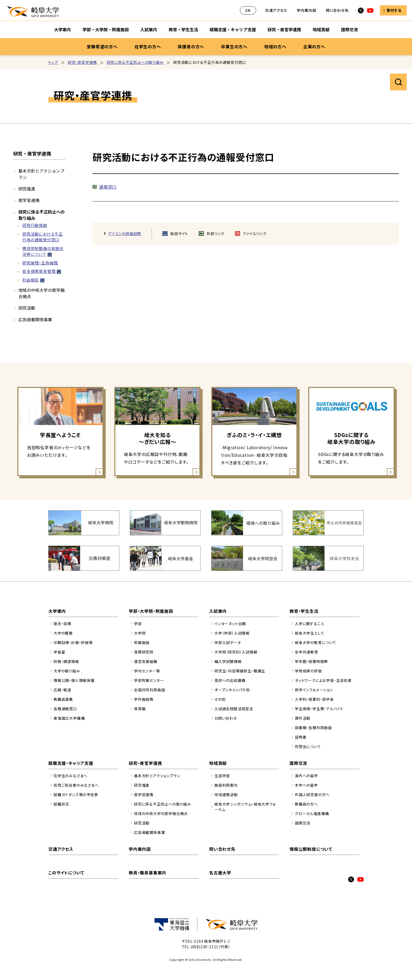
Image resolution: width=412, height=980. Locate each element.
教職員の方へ (306, 804)
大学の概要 (63, 633)
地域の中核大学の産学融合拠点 (42, 293)
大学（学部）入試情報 (232, 633)
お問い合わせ (226, 718)
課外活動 (303, 718)
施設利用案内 (226, 785)
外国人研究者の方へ (312, 795)
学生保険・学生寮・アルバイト (319, 709)
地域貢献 (218, 763)
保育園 (140, 709)
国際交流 (298, 763)
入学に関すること (309, 624)
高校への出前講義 (230, 680)
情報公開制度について (311, 849)
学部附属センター (149, 680)
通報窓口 (108, 187)
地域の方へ (275, 46)
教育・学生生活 (304, 611)
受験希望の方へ (102, 46)
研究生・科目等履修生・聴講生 (240, 671)
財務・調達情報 (66, 661)
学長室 (59, 652)
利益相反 (31, 280)
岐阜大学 (33, 12)
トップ (53, 62)
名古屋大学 (220, 873)
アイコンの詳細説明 (125, 234)
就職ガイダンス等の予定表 (76, 795)
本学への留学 (306, 785)
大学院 (140, 633)
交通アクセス (276, 10)
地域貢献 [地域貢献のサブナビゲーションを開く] (321, 29)
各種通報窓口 (65, 709)
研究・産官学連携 (82, 62)
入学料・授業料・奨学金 (314, 699)
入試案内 (218, 611)
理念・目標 (62, 624)
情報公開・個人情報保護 (74, 680)
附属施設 (142, 642)
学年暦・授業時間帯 (311, 661)
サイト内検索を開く (398, 82)
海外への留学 (306, 776)
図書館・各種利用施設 (313, 728)
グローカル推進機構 (312, 813)
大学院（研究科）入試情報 (236, 652)
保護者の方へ (191, 46)
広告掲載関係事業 (35, 319)
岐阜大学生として (310, 633)
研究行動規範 (35, 225)
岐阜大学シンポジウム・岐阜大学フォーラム (245, 807)
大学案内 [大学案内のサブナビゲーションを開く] (63, 29)
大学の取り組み (67, 671)
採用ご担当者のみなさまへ (76, 785)
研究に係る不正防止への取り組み (135, 62)
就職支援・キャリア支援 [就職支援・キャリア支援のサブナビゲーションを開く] (233, 29)
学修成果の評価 (308, 671)
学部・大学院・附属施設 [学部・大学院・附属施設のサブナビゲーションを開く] (106, 29)
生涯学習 (222, 776)
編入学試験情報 (228, 661)
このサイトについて (66, 873)
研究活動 (27, 308)
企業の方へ (314, 46)
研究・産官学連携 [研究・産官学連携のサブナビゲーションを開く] (284, 29)
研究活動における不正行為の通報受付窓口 (43, 237)
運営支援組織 (146, 661)
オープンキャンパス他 (232, 690)
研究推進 (27, 189)
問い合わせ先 (337, 10)
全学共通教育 (307, 652)
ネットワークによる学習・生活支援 (323, 680)
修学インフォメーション (314, 690)
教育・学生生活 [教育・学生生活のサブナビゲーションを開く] (183, 29)
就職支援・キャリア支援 (71, 763)
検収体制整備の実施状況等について (43, 251)
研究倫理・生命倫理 (40, 263)
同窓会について (308, 746)
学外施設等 (144, 699)
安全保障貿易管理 (39, 271)
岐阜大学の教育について (316, 642)
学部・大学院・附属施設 (151, 611)
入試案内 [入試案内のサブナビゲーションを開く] (149, 29)
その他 (220, 699)
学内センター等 (147, 671)
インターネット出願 (230, 624)
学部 (138, 624)
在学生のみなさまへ (71, 776)
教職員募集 (63, 699)
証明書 (301, 737)
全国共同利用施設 (150, 690)
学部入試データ (228, 642)
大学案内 (57, 611)
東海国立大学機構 (69, 718)
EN (248, 10)
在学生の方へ (148, 46)
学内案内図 (306, 10)
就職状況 (61, 804)
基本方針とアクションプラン (41, 174)
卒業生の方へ (234, 46)
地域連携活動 (226, 795)
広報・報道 (62, 690)
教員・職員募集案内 (148, 873)
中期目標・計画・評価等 (73, 642)
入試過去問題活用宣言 (234, 709)
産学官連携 (29, 200)
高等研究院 (144, 652)
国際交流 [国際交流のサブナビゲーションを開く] (349, 29)
